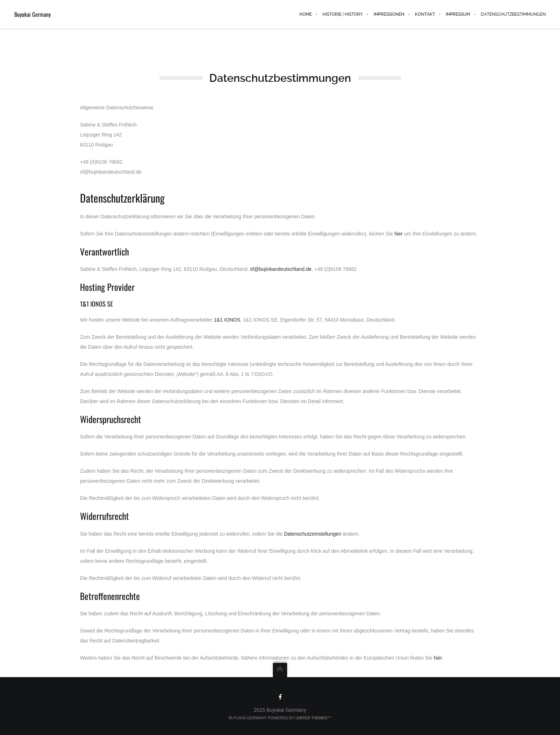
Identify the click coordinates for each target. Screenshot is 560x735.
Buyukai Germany (32, 14)
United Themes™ (313, 718)
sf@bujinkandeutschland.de (281, 269)
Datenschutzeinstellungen (312, 534)
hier (398, 234)
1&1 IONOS (227, 320)
